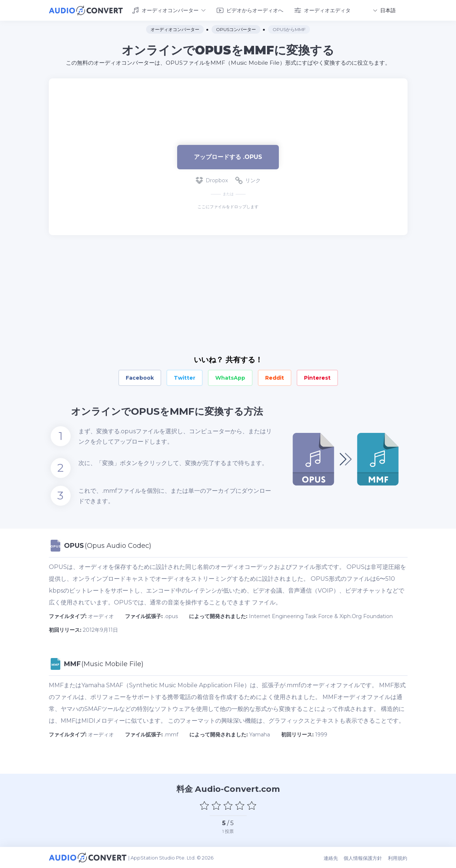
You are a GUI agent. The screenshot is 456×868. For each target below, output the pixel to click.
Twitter (185, 378)
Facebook (140, 378)
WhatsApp (230, 378)
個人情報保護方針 (364, 858)
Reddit (275, 378)
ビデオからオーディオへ (250, 10)
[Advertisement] (228, 102)
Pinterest (317, 378)
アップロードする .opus (228, 157)
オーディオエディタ (322, 10)
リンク (248, 180)
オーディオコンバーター (169, 10)
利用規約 (398, 858)
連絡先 (332, 858)
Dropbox (212, 180)
